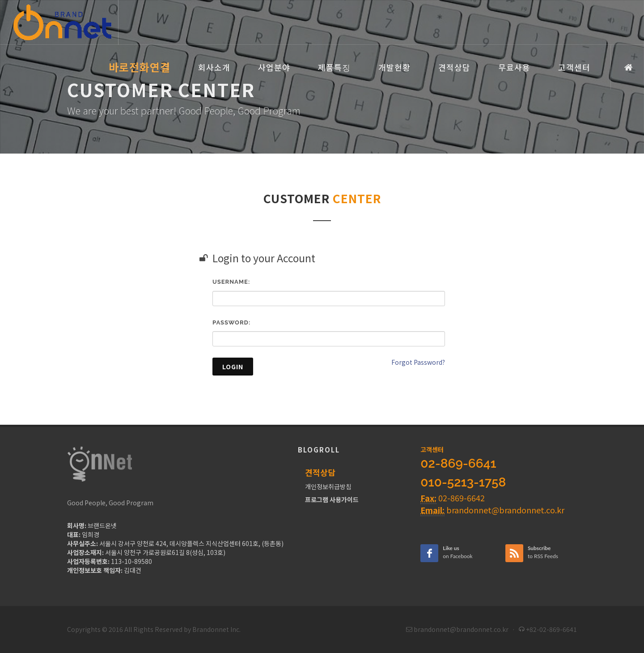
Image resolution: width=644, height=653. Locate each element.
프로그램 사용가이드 (332, 499)
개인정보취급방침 (328, 487)
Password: (231, 322)
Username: (231, 282)
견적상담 (320, 472)
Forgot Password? (418, 362)
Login (233, 367)
